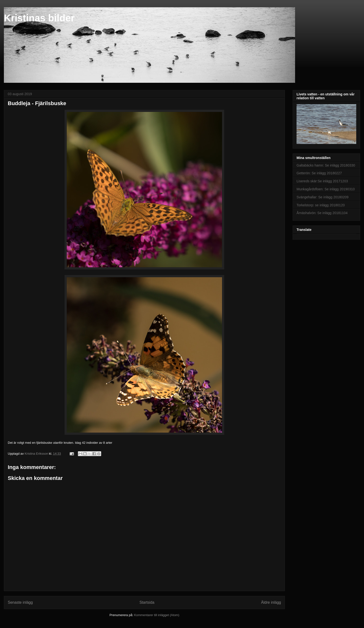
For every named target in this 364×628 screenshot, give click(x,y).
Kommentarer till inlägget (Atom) (157, 615)
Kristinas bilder (39, 18)
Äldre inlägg (271, 602)
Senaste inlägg (20, 602)
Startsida (147, 602)
